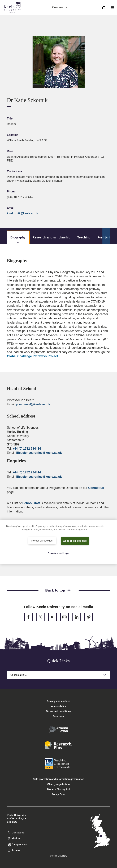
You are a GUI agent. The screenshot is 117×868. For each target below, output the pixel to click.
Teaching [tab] (84, 237)
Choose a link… (58, 675)
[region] (58, 542)
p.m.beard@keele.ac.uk (33, 404)
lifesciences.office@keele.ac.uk (39, 453)
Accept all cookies (75, 541)
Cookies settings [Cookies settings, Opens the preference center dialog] (58, 553)
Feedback (58, 716)
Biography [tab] (18, 240)
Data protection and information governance (58, 779)
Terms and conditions (58, 711)
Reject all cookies (42, 541)
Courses (60, 7)
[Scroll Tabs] (106, 236)
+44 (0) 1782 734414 (27, 449)
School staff (31, 503)
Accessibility (13, 17)
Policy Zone (58, 794)
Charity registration (58, 784)
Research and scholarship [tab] (51, 237)
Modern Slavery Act (58, 789)
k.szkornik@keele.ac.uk (22, 213)
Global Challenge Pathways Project (32, 356)
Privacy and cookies (58, 701)
